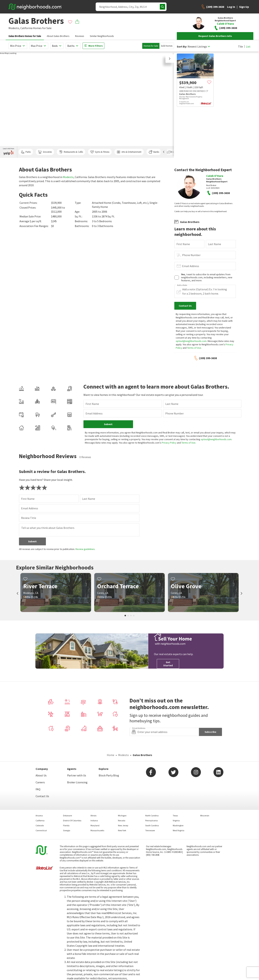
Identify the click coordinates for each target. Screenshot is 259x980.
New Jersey (123, 825)
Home (111, 755)
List (248, 46)
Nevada (122, 820)
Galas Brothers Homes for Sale (25, 36)
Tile (240, 46)
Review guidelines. (85, 549)
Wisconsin (205, 816)
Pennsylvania (151, 820)
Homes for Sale (151, 46)
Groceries (45, 152)
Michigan (122, 816)
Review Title (29, 518)
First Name (183, 244)
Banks (154, 152)
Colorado (40, 825)
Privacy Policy (169, 443)
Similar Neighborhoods (102, 36)
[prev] (180, 66)
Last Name (215, 244)
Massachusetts (97, 830)
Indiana (94, 820)
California (26, 28)
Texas (175, 816)
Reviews (80, 36)
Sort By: (182, 47)
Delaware (67, 816)
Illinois (93, 816)
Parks (26, 152)
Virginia (176, 820)
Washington (178, 825)
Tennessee (150, 830)
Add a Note (182, 285)
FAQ (38, 789)
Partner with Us (77, 775)
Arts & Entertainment (129, 152)
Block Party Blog (109, 775)
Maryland (95, 825)
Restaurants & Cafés (71, 152)
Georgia (67, 830)
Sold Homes (167, 46)
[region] (87, 105)
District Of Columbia (72, 820)
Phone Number (191, 255)
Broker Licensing (77, 782)
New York (122, 830)
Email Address (191, 266)
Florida (66, 825)
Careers (40, 782)
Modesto (68, 177)
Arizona (39, 816)
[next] (210, 66)
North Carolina (152, 816)
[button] (170, 59)
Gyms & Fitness (100, 152)
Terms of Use (194, 348)
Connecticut (41, 830)
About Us (41, 775)
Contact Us (42, 796)
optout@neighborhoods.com (191, 341)
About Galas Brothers (58, 36)
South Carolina (152, 825)
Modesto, (14, 28)
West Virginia (178, 830)
